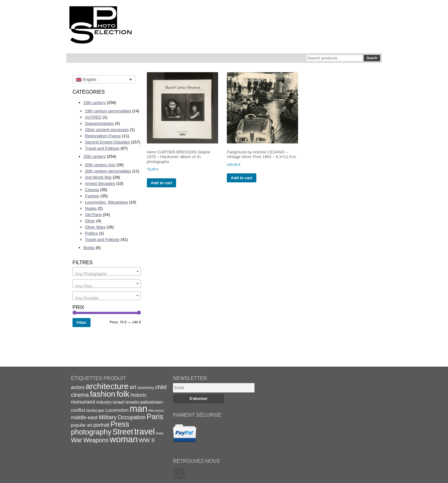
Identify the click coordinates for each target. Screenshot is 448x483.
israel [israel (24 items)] (118, 402)
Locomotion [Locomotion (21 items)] (117, 410)
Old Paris (93, 215)
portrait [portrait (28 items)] (101, 425)
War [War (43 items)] (77, 440)
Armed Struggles (100, 183)
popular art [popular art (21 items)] (82, 425)
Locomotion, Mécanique (106, 202)
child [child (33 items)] (161, 387)
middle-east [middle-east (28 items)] (84, 417)
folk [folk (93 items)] (123, 394)
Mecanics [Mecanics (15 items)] (156, 410)
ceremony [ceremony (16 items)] (146, 388)
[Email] (214, 388)
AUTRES (93, 117)
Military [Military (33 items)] (108, 417)
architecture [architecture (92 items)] (107, 386)
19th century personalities (108, 111)
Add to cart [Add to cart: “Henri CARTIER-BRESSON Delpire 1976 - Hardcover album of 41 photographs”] (162, 183)
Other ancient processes (107, 130)
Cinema (92, 190)
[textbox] (107, 274)
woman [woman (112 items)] (124, 439)
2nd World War (98, 177)
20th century (95, 156)
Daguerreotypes (99, 123)
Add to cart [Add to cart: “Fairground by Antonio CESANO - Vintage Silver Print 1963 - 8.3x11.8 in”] (242, 178)
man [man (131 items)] (139, 408)
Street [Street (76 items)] (123, 432)
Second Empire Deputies (107, 142)
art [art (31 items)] (133, 387)
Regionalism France (103, 136)
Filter (82, 323)
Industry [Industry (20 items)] (104, 402)
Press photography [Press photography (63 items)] (100, 428)
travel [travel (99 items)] (145, 432)
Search (372, 58)
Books (89, 248)
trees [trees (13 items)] (160, 433)
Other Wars (95, 227)
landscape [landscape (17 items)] (95, 410)
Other (90, 221)
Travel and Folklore (102, 148)
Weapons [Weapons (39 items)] (96, 440)
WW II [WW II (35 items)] (147, 440)
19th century (95, 103)
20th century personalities (108, 171)
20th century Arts (100, 165)
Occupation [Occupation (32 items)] (132, 417)
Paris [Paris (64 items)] (155, 417)
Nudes (91, 208)
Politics (91, 233)
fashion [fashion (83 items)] (103, 394)
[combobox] (107, 271)
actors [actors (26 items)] (78, 387)
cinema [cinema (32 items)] (80, 395)
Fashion (92, 196)
